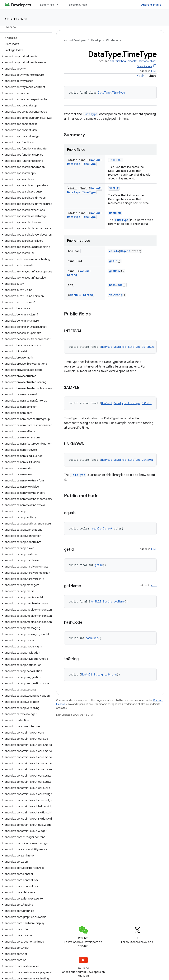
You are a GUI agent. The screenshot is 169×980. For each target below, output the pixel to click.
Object (125, 251)
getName (115, 271)
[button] (25, 56)
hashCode (116, 285)
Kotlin (141, 76)
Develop (96, 40)
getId (113, 261)
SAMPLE (114, 188)
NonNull (96, 160)
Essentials (47, 5)
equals (114, 251)
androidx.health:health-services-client (133, 61)
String (72, 275)
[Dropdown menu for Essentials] (59, 5)
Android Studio (151, 5)
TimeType (122, 220)
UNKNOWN (115, 213)
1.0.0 (154, 71)
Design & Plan (78, 5)
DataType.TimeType (111, 93)
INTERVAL (116, 160)
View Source (145, 66)
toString (116, 295)
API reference (16, 19)
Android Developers (75, 40)
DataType (91, 114)
